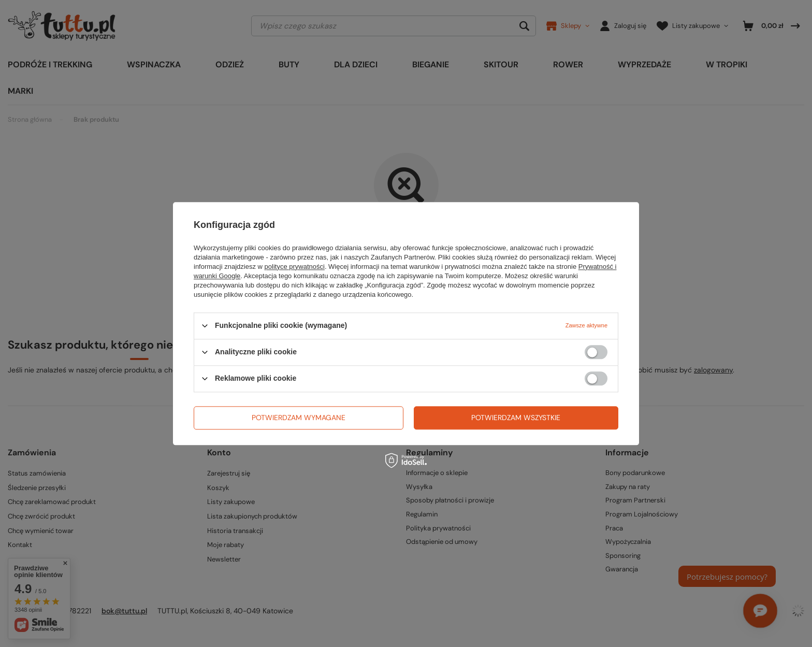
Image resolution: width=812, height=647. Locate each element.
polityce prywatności (295, 267)
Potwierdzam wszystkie (516, 418)
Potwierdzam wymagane (299, 418)
